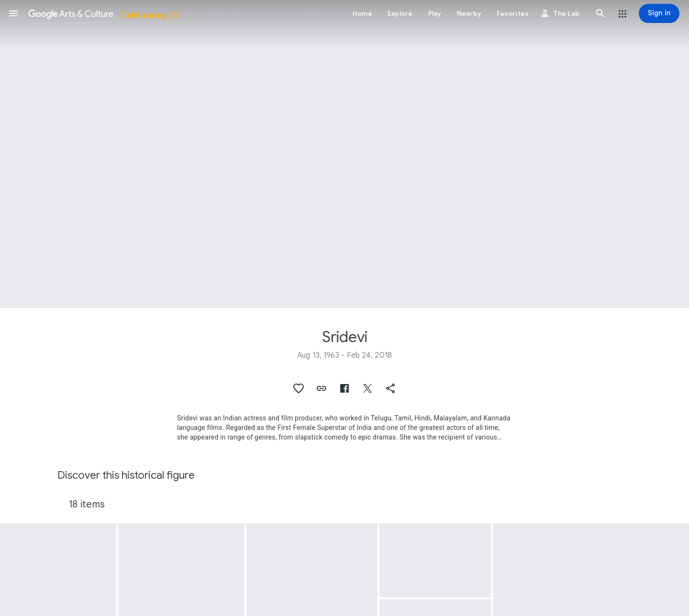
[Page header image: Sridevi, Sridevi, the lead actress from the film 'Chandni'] (344, 154)
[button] (13, 13)
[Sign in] (659, 13)
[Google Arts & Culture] (104, 13)
